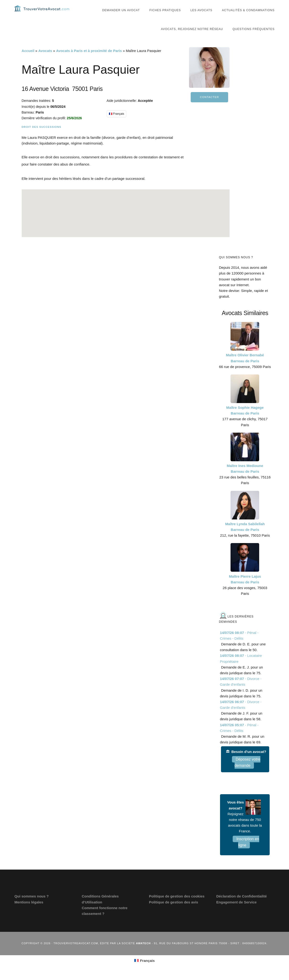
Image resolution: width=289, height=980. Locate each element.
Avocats (45, 58)
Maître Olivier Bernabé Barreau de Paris (245, 365)
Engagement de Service (236, 909)
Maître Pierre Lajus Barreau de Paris (245, 586)
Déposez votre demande (247, 770)
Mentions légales (29, 909)
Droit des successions (42, 134)
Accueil (28, 58)
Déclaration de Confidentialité (242, 904)
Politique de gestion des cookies (177, 904)
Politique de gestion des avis (173, 909)
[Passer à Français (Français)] (145, 968)
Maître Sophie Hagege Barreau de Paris (245, 418)
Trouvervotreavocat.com (43, 12)
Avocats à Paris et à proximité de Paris (89, 58)
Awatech (143, 951)
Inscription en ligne (248, 849)
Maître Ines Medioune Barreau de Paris (245, 476)
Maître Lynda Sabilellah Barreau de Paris (245, 534)
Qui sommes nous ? (32, 904)
